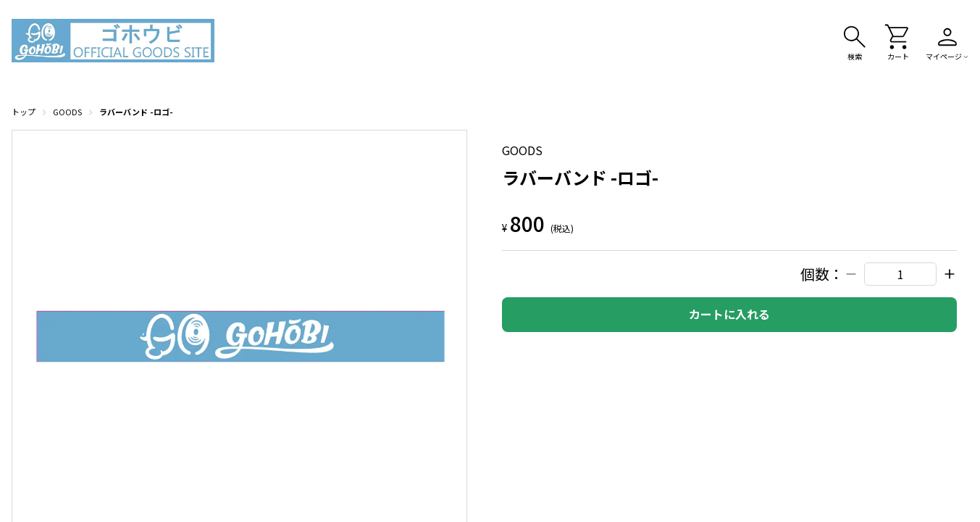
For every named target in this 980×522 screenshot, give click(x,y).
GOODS (67, 112)
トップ (24, 112)
